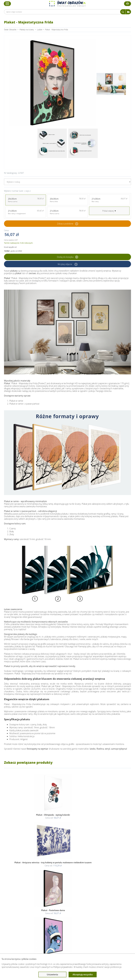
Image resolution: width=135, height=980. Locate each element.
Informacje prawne (66, 908)
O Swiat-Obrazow (38, 916)
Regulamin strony (65, 913)
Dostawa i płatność (39, 919)
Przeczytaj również (96, 908)
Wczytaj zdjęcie (65, 264)
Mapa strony (92, 922)
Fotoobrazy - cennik (95, 916)
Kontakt (34, 926)
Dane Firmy (36, 913)
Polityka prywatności (66, 916)
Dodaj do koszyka (67, 257)
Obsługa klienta (38, 908)
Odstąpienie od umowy (67, 922)
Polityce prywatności (63, 967)
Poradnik (91, 913)
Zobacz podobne (65, 224)
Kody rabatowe (37, 922)
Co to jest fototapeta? (96, 919)
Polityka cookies (64, 919)
